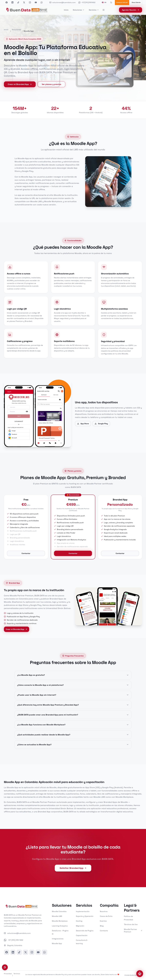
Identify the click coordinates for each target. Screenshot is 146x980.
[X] (26, 952)
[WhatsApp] (45, 952)
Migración (80, 926)
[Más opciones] (104, 10)
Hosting (79, 921)
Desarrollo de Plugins (85, 931)
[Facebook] (7, 952)
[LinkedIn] (13, 952)
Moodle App (57, 943)
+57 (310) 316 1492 (14, 940)
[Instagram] (32, 952)
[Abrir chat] (140, 974)
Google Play (101, 427)
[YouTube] (38, 952)
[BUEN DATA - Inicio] (27, 10)
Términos (17, 974)
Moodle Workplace (60, 921)
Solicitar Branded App (73, 868)
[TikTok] (19, 952)
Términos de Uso (131, 924)
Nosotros (104, 911)
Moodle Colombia (59, 911)
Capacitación (82, 935)
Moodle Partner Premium (133, 931)
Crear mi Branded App (20, 84)
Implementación (83, 911)
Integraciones (58, 939)
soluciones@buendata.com (17, 933)
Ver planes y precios (51, 84)
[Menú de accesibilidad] (5, 967)
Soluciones (79, 10)
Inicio (66, 10)
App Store (83, 427)
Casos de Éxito (106, 916)
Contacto (104, 931)
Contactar (26, 556)
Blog (102, 926)
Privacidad (8, 974)
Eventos (103, 921)
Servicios (94, 10)
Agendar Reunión (131, 10)
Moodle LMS (57, 916)
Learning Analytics (60, 926)
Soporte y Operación (85, 916)
